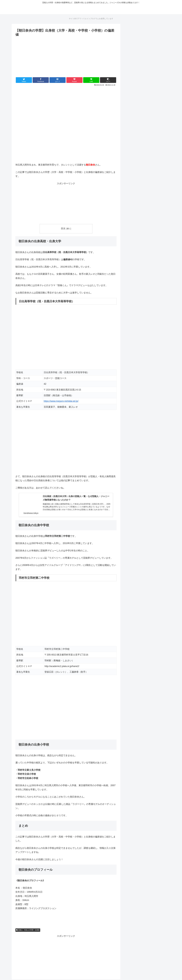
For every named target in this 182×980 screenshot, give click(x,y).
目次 (63, 228)
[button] (108, 80)
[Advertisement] (66, 56)
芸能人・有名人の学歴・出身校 (28, 931)
